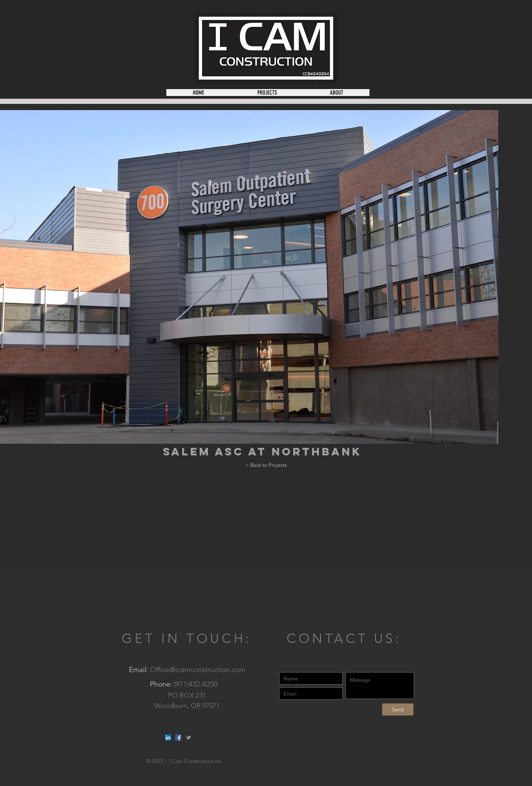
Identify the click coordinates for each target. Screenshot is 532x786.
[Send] (398, 709)
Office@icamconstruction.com (198, 670)
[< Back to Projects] (266, 465)
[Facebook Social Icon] (178, 737)
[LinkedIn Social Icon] (168, 737)
